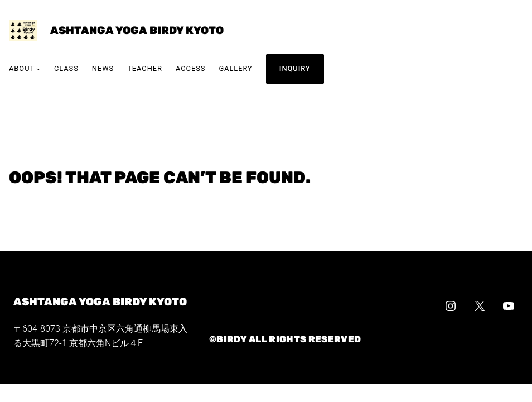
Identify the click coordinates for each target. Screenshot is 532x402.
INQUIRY (295, 68)
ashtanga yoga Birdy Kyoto (137, 30)
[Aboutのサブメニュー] (38, 69)
